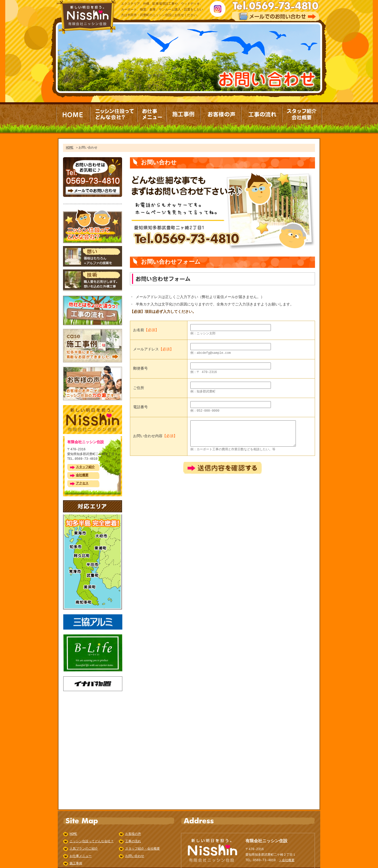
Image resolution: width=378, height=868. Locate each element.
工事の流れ (133, 833)
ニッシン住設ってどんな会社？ (92, 833)
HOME (70, 148)
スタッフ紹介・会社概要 (143, 841)
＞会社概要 (287, 852)
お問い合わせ (135, 848)
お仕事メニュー (81, 848)
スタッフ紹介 (85, 463)
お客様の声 (133, 826)
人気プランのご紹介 (84, 841)
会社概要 (82, 471)
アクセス (82, 479)
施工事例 (76, 855)
